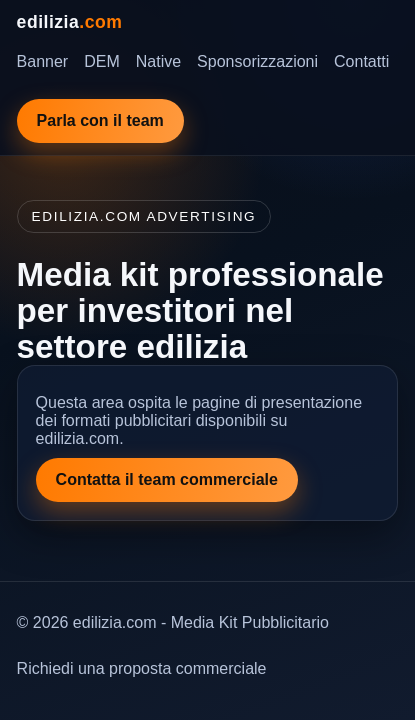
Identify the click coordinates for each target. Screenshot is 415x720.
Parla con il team (100, 120)
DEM (102, 61)
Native (158, 61)
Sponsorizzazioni (257, 61)
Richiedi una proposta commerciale (142, 668)
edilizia (70, 22)
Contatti (361, 61)
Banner (43, 61)
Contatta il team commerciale (167, 479)
